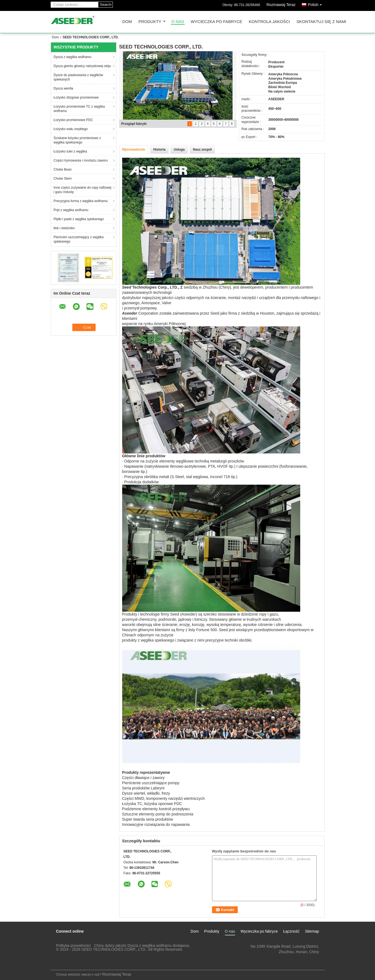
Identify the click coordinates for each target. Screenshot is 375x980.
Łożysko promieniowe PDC (73, 120)
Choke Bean (63, 169)
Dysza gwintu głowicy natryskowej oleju (82, 66)
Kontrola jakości (269, 22)
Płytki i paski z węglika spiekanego (79, 219)
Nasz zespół (202, 150)
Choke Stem (63, 179)
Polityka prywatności (74, 945)
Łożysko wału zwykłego (71, 129)
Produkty (150, 22)
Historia (160, 150)
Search (106, 5)
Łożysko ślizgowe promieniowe (76, 97)
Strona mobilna (65, 962)
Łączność (291, 931)
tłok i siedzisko (64, 228)
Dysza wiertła (63, 88)
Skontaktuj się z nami (321, 22)
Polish (316, 4)
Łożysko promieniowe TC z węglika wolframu (79, 109)
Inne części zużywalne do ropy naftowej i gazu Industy (83, 190)
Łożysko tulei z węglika (70, 151)
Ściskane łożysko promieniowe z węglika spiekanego (77, 140)
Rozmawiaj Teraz (281, 5)
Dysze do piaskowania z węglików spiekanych (78, 77)
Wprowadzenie (134, 150)
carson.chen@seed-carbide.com (291, 957)
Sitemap (312, 931)
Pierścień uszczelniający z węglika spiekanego (79, 239)
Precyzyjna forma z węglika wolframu (81, 201)
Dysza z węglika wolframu (73, 57)
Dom (127, 22)
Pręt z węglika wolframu (71, 210)
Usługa (179, 150)
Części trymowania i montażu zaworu (81, 160)
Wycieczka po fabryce (216, 22)
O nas (178, 22)
